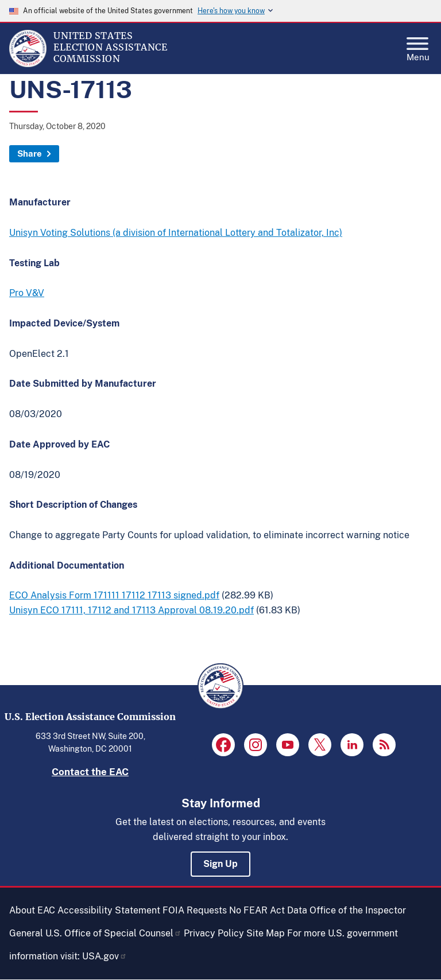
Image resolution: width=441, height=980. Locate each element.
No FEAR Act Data (268, 910)
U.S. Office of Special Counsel (113, 933)
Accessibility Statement (109, 910)
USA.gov (105, 956)
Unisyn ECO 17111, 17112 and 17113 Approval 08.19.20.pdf (131, 610)
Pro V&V (27, 293)
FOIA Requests (195, 910)
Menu (418, 46)
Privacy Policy (214, 933)
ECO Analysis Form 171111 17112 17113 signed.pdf (114, 595)
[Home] (28, 64)
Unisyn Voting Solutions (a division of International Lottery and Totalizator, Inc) (176, 233)
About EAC (32, 910)
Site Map (266, 933)
